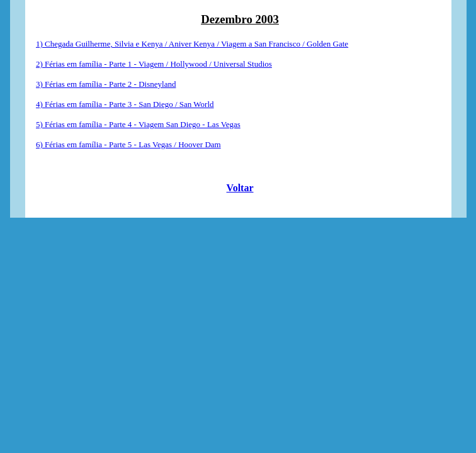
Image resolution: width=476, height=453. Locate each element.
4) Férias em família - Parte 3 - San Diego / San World (125, 104)
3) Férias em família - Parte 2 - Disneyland (106, 84)
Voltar (240, 188)
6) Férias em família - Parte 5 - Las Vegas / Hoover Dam (128, 144)
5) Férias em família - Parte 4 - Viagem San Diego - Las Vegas (138, 124)
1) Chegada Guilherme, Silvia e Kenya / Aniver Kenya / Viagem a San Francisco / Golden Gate (192, 44)
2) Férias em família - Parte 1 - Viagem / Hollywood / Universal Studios (154, 64)
